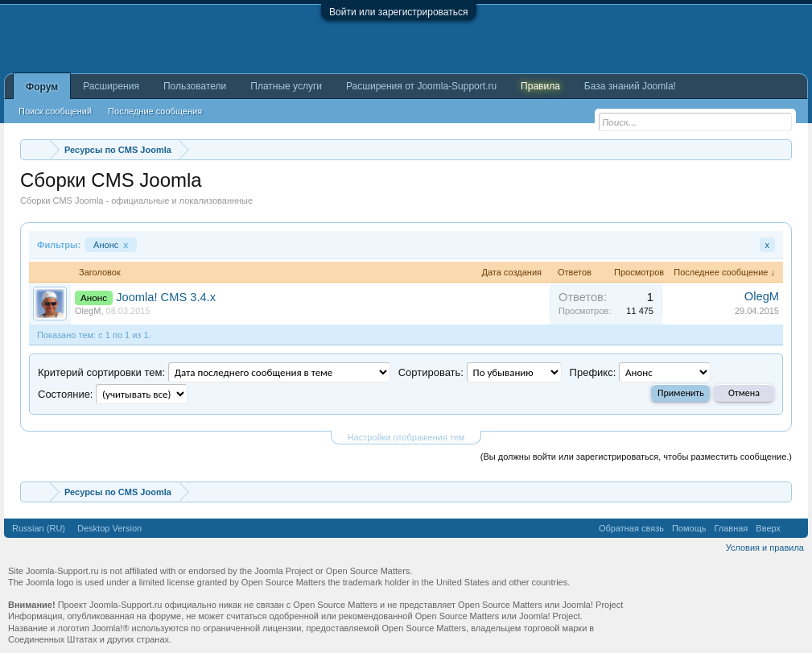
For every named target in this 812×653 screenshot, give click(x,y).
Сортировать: (431, 372)
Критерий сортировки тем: (101, 372)
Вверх (768, 528)
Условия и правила (765, 548)
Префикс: (593, 372)
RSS (794, 528)
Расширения (111, 86)
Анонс (111, 245)
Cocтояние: (65, 394)
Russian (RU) (39, 528)
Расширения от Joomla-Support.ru (421, 86)
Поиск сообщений (55, 111)
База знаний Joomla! (630, 86)
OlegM (88, 311)
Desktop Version (109, 528)
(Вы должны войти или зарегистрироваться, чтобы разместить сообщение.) (636, 457)
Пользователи (195, 86)
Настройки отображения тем (406, 437)
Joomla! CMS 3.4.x (166, 297)
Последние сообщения (155, 111)
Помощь (689, 528)
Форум (42, 87)
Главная (731, 528)
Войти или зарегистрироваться (398, 12)
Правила (540, 86)
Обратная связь (631, 528)
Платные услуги (286, 86)
